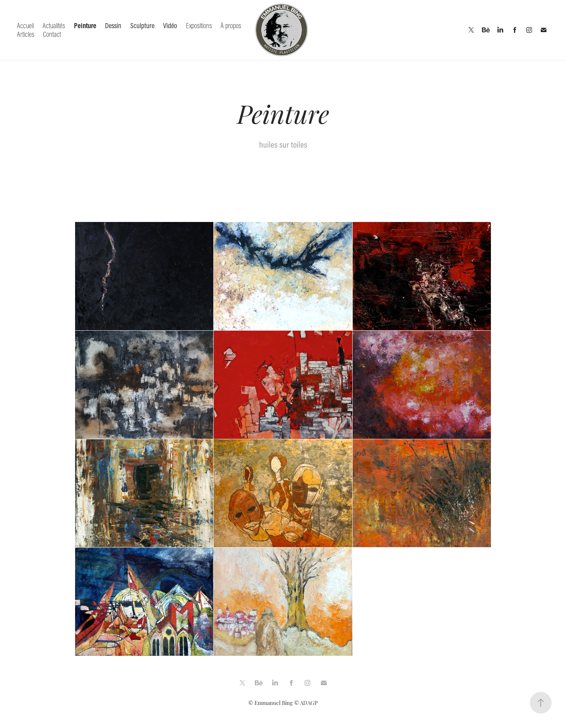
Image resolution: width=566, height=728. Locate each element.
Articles (26, 34)
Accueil (25, 25)
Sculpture (142, 25)
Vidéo (170, 25)
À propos (231, 25)
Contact (52, 34)
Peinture (85, 25)
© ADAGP (306, 703)
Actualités (54, 25)
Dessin (113, 25)
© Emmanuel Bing (271, 703)
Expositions (199, 25)
